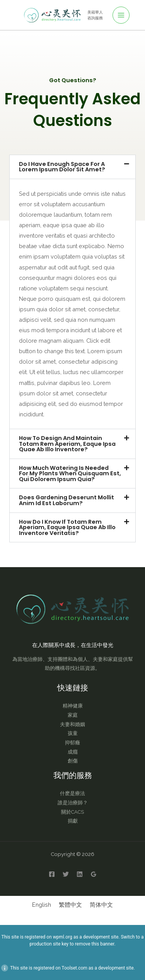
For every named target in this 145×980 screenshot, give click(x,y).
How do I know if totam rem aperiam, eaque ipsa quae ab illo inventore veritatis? (67, 527)
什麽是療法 (72, 793)
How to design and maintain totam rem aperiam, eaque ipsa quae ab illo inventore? (67, 444)
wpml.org (63, 937)
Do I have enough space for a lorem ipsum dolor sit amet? (62, 167)
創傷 (73, 761)
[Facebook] (52, 874)
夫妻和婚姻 (72, 724)
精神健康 (73, 706)
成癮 (73, 752)
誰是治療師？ (73, 803)
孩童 (73, 733)
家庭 (73, 715)
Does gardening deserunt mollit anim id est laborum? (67, 500)
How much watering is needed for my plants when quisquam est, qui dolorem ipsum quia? (70, 474)
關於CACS (72, 812)
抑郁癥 (72, 743)
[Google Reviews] (94, 874)
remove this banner (95, 944)
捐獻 (73, 821)
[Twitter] (66, 874)
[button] (72, 167)
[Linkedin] (80, 874)
